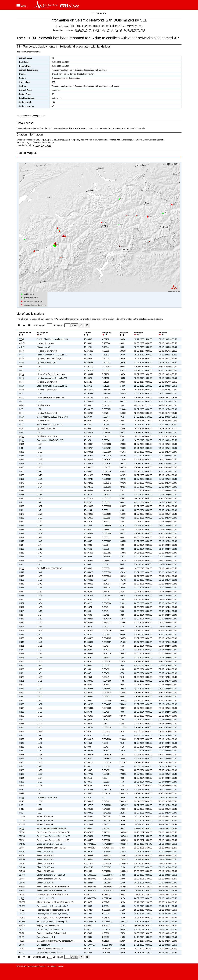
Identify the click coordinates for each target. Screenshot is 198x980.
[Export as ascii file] (87, 325)
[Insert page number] (49, 325)
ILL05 (21, 382)
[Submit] (74, 325)
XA (95, 30)
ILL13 (21, 417)
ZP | (138, 30)
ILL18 (21, 386)
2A (78, 30)
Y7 (132, 26)
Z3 (125, 30)
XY (127, 26)
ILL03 (21, 797)
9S (107, 26)
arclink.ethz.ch (73, 128)
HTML (38, 145)
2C (86, 30)
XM (104, 30)
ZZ (140, 26)
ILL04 (21, 413)
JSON (44, 145)
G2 (116, 26)
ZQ (142, 30)
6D (90, 30)
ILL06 (21, 363)
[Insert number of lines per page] (67, 325)
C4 (111, 26)
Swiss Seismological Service (34, 966)
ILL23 (21, 374)
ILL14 (21, 425)
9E (103, 26)
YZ (136, 26)
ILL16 (21, 359)
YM (117, 30)
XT (108, 30)
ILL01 (21, 429)
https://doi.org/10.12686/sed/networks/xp (35, 142)
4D (82, 26)
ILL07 (21, 351)
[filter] (22, 335)
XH (99, 30)
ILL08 (21, 390)
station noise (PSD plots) (31, 115)
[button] (22, 6)
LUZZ (21, 898)
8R (94, 26)
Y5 (121, 30)
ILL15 (21, 378)
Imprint (61, 966)
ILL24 (21, 397)
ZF (133, 30)
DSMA (22, 945)
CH (74, 26)
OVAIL (22, 339)
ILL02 (21, 436)
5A (86, 26)
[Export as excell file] (81, 325)
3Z (82, 30)
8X (99, 26)
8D (90, 26)
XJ (123, 26)
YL (112, 30)
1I (78, 26)
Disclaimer (52, 966)
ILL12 (21, 440)
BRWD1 (22, 922)
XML (49, 145)
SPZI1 (22, 828)
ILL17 (21, 355)
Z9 (129, 30)
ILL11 (21, 568)
